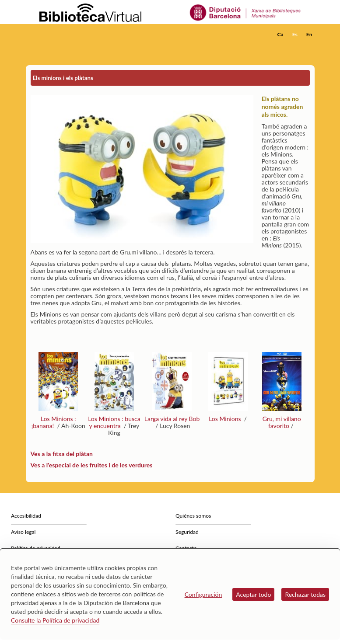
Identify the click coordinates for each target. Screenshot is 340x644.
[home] (61, 35)
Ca (280, 34)
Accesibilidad (26, 516)
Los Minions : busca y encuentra (114, 422)
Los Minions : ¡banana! (54, 422)
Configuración (203, 594)
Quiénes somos (193, 516)
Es (295, 34)
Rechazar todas (305, 594)
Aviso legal (23, 532)
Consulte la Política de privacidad (55, 620)
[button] (310, 46)
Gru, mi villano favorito (282, 422)
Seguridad (187, 532)
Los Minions (226, 419)
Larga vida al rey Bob (172, 419)
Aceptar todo (253, 594)
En (309, 34)
